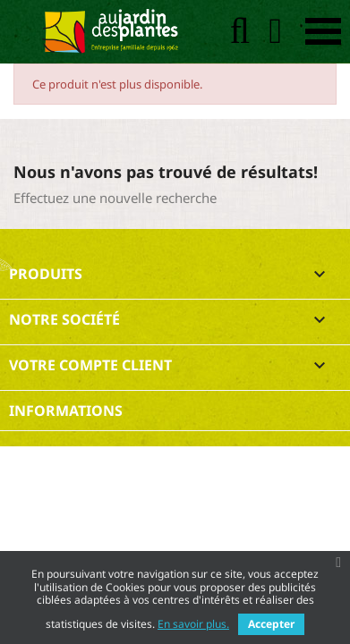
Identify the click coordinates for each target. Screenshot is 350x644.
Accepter (271, 624)
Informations (66, 411)
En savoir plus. (193, 624)
